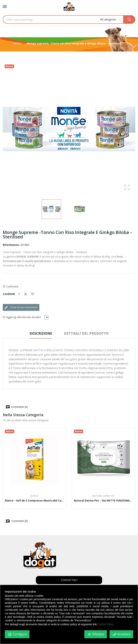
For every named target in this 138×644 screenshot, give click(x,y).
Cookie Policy (106, 624)
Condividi (19, 294)
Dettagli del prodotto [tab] (86, 333)
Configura (17, 634)
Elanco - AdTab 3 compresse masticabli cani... (34, 501)
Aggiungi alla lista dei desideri (22, 317)
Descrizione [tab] (41, 333)
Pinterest (33, 294)
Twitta (26, 294)
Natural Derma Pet (104, 496)
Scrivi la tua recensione (21, 307)
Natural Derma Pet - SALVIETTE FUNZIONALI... (103, 501)
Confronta (10, 287)
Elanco (34, 496)
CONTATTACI (69, 580)
